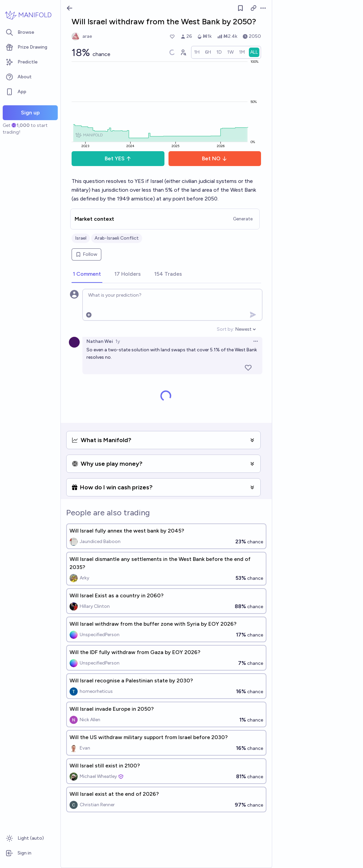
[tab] (87, 274)
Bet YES (118, 158)
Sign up (30, 113)
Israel (81, 238)
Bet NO (215, 158)
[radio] (197, 52)
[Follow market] (240, 8)
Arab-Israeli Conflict (117, 238)
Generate (243, 219)
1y (118, 341)
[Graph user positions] (183, 52)
